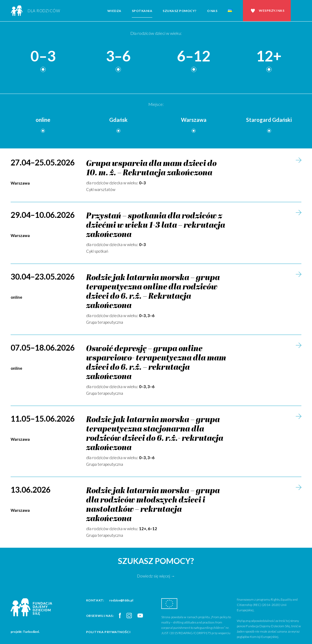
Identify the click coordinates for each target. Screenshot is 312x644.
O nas (212, 11)
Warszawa (194, 120)
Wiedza (114, 11)
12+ (269, 56)
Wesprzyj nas (272, 11)
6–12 (194, 56)
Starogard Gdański (269, 120)
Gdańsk (118, 120)
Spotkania (142, 11)
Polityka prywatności (108, 632)
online (43, 120)
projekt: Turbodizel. (25, 632)
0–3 (43, 56)
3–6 (118, 56)
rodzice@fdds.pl (121, 600)
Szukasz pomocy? (180, 11)
